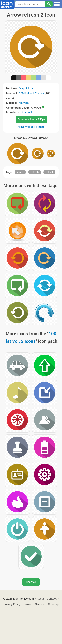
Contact (52, 599)
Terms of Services (34, 604)
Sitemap (53, 604)
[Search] (49, 4)
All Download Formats (31, 127)
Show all (31, 582)
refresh (35, 172)
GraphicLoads (27, 88)
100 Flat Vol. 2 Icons (32, 93)
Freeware (23, 103)
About (40, 599)
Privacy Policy (12, 604)
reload (49, 172)
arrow (20, 172)
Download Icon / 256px (31, 120)
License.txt (28, 112)
